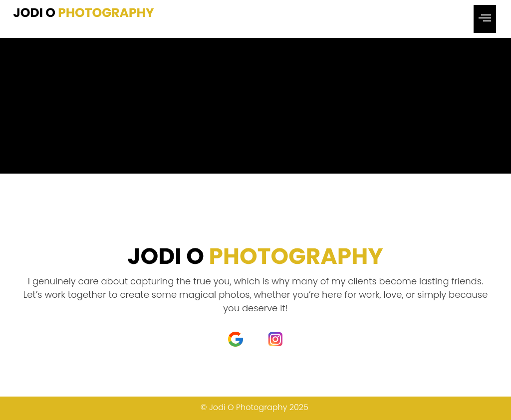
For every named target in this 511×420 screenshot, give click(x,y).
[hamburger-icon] (485, 19)
